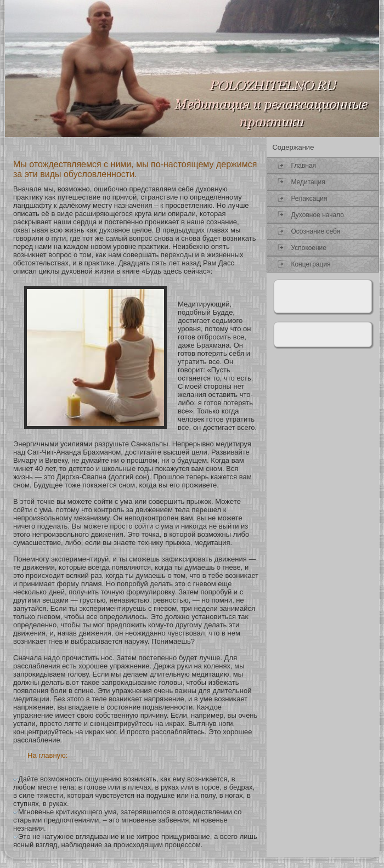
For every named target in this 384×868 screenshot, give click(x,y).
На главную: (47, 755)
